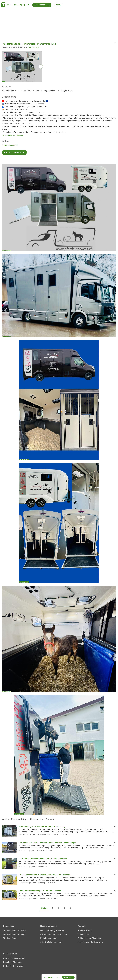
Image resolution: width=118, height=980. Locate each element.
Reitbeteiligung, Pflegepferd (90, 938)
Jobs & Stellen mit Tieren (51, 942)
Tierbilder (7, 966)
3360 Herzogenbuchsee (46, 91)
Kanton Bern (26, 91)
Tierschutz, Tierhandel (13, 962)
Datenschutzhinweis (52, 977)
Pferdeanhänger (34, 47)
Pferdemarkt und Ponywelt (15, 931)
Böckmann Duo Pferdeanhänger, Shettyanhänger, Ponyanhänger (47, 843)
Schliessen (68, 977)
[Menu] (59, 5)
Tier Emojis (18, 966)
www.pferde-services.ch (12, 135)
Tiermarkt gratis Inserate (14, 959)
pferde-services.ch (10, 145)
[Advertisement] (59, 25)
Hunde (81, 931)
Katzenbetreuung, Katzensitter (54, 934)
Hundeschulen (84, 934)
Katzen (89, 931)
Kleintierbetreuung (48, 938)
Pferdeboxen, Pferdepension (90, 942)
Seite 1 (44, 908)
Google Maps (66, 91)
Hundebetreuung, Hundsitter (53, 931)
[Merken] (115, 44)
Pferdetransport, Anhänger (15, 934)
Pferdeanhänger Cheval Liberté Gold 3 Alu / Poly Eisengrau (45, 875)
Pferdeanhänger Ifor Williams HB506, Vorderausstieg (42, 827)
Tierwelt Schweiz (9, 91)
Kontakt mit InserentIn (14, 152)
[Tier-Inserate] (16, 5)
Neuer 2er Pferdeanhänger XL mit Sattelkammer (40, 891)
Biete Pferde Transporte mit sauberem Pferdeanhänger (43, 859)
